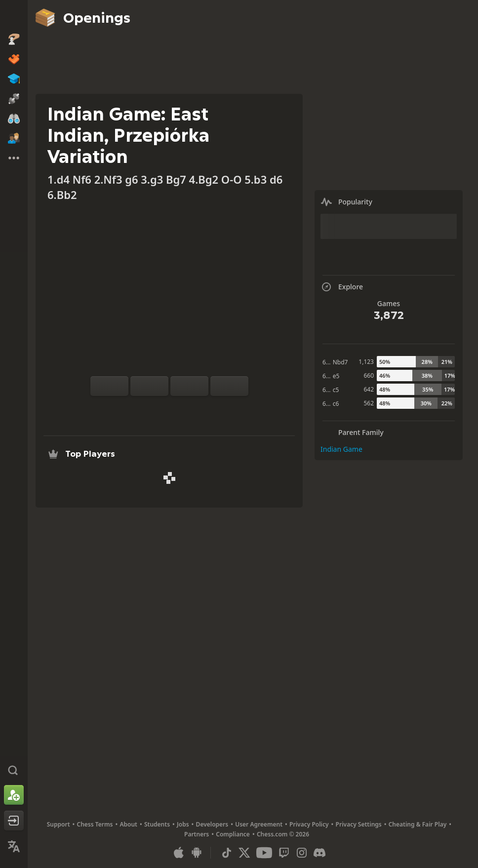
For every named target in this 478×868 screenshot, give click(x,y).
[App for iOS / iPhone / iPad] (179, 853)
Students (157, 824)
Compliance (233, 834)
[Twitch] (284, 853)
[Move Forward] (229, 386)
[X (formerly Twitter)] (244, 853)
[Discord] (319, 853)
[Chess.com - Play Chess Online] (14, 17)
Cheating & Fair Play (418, 824)
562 (369, 403)
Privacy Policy (309, 824)
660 (369, 375)
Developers (212, 824)
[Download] (185, 408)
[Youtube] (264, 853)
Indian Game (341, 449)
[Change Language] (14, 846)
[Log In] (14, 821)
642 (369, 389)
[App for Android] (197, 853)
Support (59, 824)
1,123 (366, 362)
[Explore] (169, 408)
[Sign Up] (14, 795)
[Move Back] (189, 386)
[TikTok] (227, 853)
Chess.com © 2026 (283, 834)
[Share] (201, 408)
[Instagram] (302, 853)
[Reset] (149, 386)
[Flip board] (109, 386)
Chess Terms (95, 824)
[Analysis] (154, 408)
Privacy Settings (359, 824)
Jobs (183, 824)
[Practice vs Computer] (138, 408)
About (128, 824)
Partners (197, 834)
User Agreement (259, 824)
